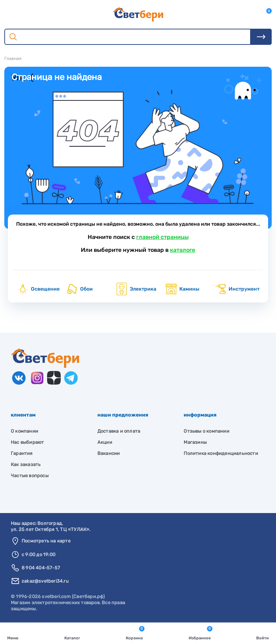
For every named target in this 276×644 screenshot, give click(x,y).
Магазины (195, 442)
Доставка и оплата (119, 431)
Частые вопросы (30, 476)
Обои (79, 289)
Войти (263, 633)
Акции (105, 442)
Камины (182, 289)
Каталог (72, 633)
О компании (24, 431)
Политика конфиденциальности (221, 453)
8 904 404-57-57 (41, 568)
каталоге (183, 250)
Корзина (135, 633)
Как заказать (26, 464)
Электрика (136, 289)
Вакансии (109, 453)
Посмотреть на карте (46, 541)
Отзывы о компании (206, 431)
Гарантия (22, 453)
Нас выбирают (27, 442)
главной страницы (162, 237)
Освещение (38, 289)
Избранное (201, 633)
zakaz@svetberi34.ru (45, 581)
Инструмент (237, 289)
